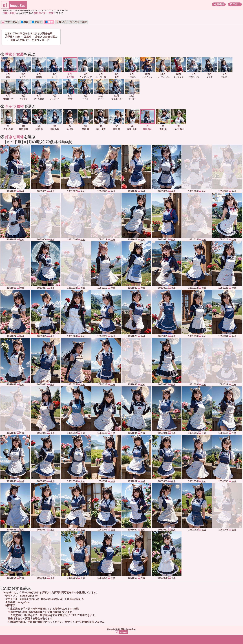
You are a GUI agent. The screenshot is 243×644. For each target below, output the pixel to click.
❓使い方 (61, 22)
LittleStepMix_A (74, 599)
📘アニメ (37, 22)
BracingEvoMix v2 (52, 599)
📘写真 (24, 22)
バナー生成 (9, 22)
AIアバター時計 (78, 22)
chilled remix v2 (29, 599)
